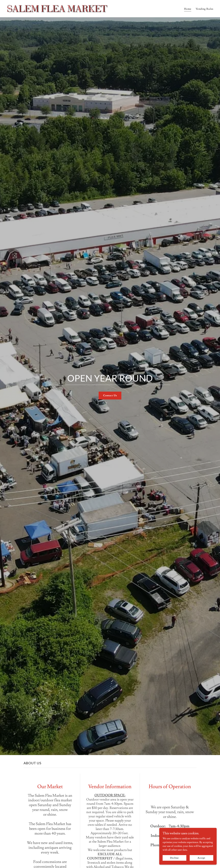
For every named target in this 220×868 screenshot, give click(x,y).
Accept (202, 858)
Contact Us (110, 395)
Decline (175, 858)
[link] (57, 8)
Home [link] (188, 9)
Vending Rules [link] (204, 9)
